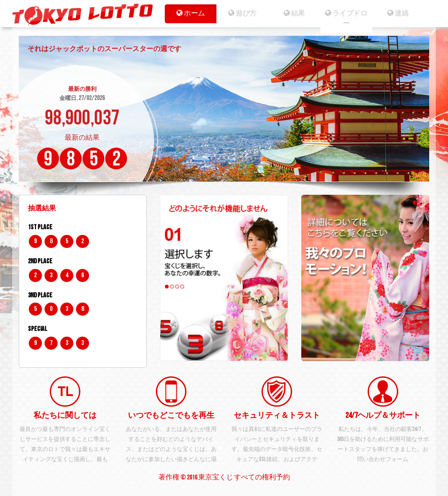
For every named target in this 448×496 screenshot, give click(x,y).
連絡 (404, 13)
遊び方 (240, 13)
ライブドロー (350, 19)
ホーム (185, 13)
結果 (295, 13)
